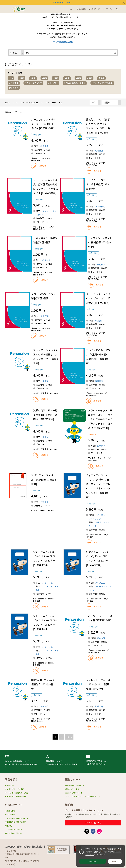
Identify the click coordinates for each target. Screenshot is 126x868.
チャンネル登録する (93, 823)
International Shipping (14, 833)
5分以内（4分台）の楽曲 (75, 83)
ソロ (11, 78)
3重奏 (33, 78)
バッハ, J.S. (48, 583)
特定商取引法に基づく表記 (15, 822)
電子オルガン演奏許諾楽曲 (15, 796)
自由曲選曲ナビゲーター (75, 785)
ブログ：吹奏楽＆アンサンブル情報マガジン (83, 796)
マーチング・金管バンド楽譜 (16, 793)
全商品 (8, 102)
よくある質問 (10, 811)
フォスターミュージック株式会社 (25, 847)
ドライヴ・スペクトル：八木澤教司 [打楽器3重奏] (98, 184)
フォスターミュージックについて (18, 818)
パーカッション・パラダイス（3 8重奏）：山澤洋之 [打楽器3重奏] (44, 124)
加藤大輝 (99, 706)
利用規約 (8, 826)
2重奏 (22, 78)
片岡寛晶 (99, 150)
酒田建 (45, 381)
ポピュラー (53, 83)
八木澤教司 (100, 206)
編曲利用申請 (63, 761)
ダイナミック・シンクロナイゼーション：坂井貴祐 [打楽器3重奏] (98, 298)
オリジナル (14, 83)
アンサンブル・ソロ (21, 102)
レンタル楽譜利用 (23, 761)
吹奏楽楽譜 (9, 785)
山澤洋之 (44, 146)
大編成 (101, 78)
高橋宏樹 (99, 381)
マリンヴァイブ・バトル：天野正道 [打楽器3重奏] (44, 480)
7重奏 (78, 78)
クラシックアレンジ (33, 83)
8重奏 (90, 78)
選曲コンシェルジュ (73, 789)
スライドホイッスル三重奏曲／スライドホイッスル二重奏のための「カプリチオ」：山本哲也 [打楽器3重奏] (100, 419)
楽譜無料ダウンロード (74, 793)
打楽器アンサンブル (41, 102)
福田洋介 (44, 706)
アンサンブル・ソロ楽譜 (14, 789)
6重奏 (67, 78)
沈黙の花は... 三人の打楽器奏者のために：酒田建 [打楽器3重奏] (45, 415)
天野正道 (44, 502)
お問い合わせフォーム (104, 761)
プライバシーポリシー (14, 829)
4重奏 (44, 78)
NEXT (68, 737)
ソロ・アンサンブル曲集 (102, 83)
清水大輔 (44, 316)
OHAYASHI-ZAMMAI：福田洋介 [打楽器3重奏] (43, 684)
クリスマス (14, 88)
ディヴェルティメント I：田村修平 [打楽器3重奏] (100, 242)
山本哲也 (101, 446)
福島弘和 (46, 260)
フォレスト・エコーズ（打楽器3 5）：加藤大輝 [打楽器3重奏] (99, 684)
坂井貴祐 (99, 321)
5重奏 (56, 78)
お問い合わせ (10, 815)
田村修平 (101, 264)
